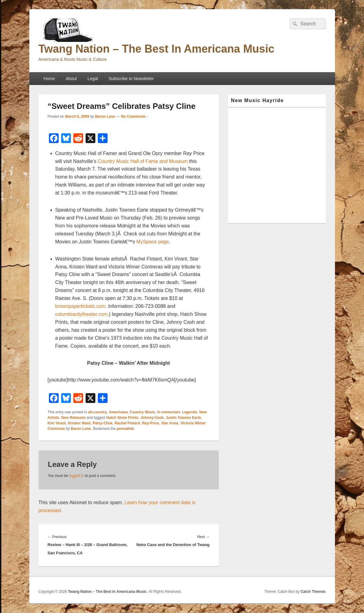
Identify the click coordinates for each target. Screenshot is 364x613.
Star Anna (170, 423)
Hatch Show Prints (122, 418)
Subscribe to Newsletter (131, 79)
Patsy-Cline (103, 423)
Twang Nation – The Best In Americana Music (156, 49)
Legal (93, 79)
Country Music (142, 412)
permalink (125, 429)
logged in (77, 476)
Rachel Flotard (127, 423)
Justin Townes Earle (183, 418)
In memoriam (169, 412)
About (71, 79)
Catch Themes (313, 592)
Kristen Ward (79, 423)
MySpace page (153, 242)
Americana (118, 412)
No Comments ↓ (135, 116)
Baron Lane (105, 116)
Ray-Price (151, 423)
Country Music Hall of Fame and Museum (143, 161)
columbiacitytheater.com (82, 314)
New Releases (73, 418)
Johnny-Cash (152, 418)
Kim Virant (57, 423)
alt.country (97, 412)
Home (49, 79)
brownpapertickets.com (81, 306)
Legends (190, 412)
